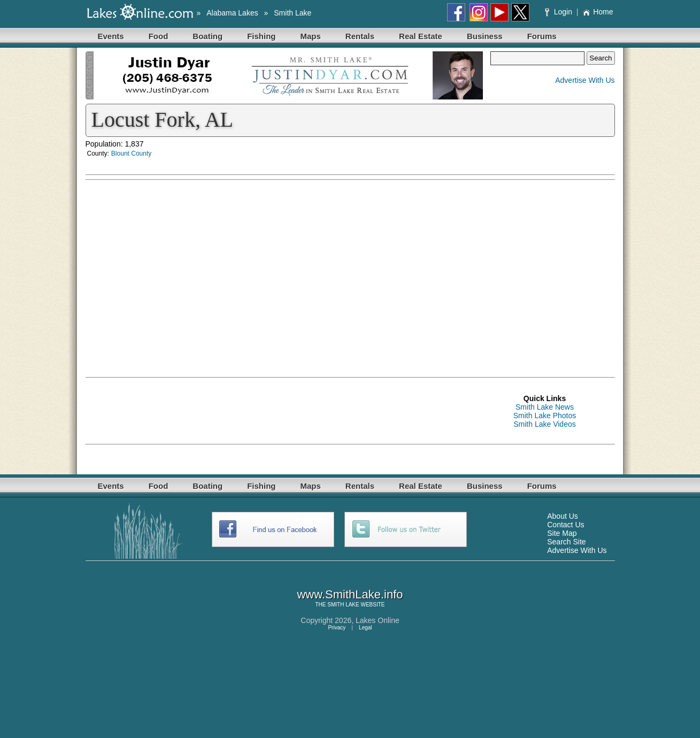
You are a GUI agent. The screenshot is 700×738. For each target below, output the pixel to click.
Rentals (360, 36)
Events (111, 36)
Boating (207, 36)
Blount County (131, 153)
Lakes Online (378, 620)
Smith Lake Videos (544, 424)
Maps (311, 36)
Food (159, 36)
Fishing (261, 36)
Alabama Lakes (232, 13)
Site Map (562, 533)
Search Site (566, 542)
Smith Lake (293, 13)
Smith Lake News (545, 407)
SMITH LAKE (343, 605)
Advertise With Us (585, 80)
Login (560, 12)
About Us (563, 516)
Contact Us (566, 525)
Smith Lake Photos (545, 416)
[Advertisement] (513, 260)
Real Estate (421, 36)
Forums (542, 36)
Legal (365, 628)
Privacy (337, 628)
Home (598, 12)
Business (485, 36)
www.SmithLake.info (350, 594)
